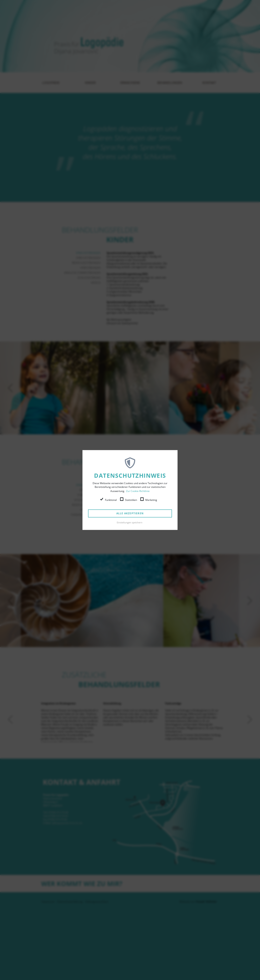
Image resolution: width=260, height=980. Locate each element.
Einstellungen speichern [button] (130, 522)
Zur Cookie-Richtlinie (138, 491)
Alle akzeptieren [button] (130, 513)
